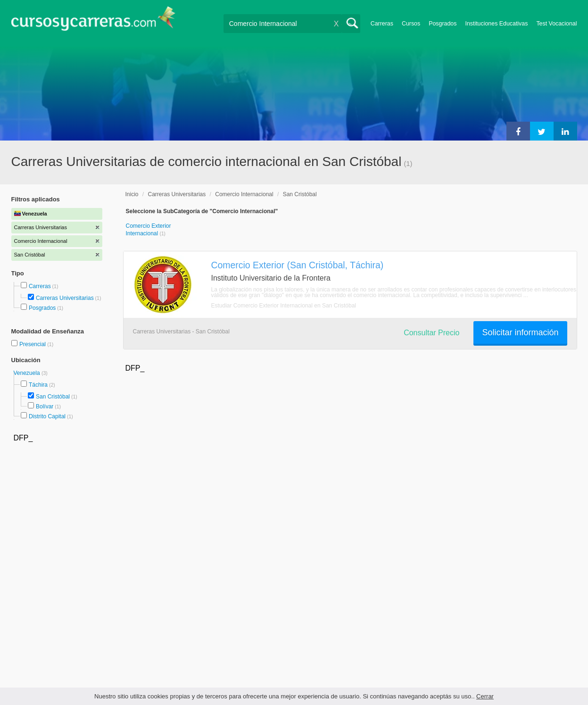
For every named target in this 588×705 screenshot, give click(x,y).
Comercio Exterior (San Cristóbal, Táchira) (298, 265)
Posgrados (443, 24)
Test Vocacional (556, 24)
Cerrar (485, 696)
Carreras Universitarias (65, 298)
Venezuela (28, 373)
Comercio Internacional (244, 194)
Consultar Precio (431, 333)
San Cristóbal (53, 397)
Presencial (33, 344)
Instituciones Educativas (496, 24)
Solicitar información (520, 332)
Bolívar (45, 406)
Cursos (411, 24)
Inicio (132, 194)
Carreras (382, 24)
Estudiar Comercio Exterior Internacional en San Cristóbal (284, 306)
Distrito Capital (47, 416)
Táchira (38, 385)
